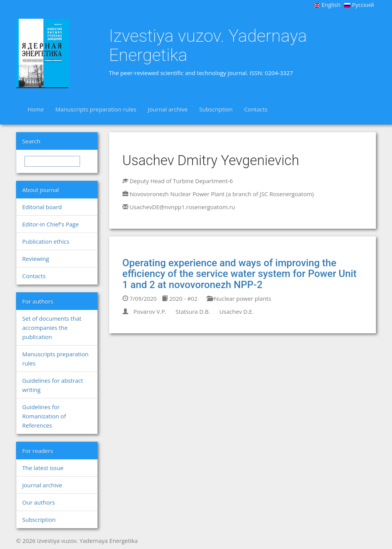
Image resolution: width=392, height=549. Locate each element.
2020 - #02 (180, 298)
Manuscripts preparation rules (96, 109)
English (327, 5)
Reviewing (36, 259)
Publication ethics (46, 241)
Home (36, 109)
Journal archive (168, 109)
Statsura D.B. (193, 311)
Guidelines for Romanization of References (44, 416)
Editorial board (42, 207)
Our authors (38, 502)
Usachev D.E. (237, 311)
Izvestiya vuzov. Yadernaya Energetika (208, 45)
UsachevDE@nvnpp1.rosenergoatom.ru (182, 207)
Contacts (256, 109)
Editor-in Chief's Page (51, 224)
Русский (359, 5)
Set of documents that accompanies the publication (52, 328)
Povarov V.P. (150, 311)
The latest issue (43, 468)
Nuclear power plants (239, 298)
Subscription (216, 109)
